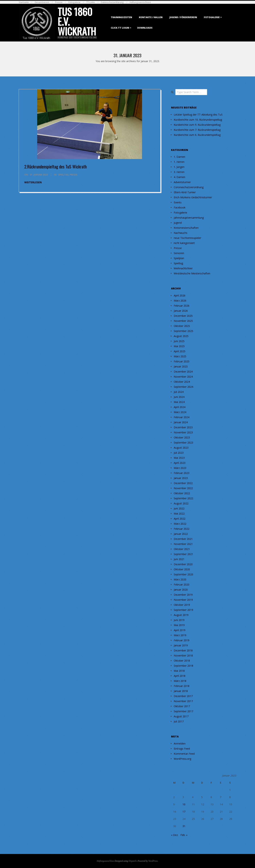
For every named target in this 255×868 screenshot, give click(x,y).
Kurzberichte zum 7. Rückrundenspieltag (197, 130)
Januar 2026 (181, 311)
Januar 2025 (181, 366)
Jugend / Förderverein (183, 17)
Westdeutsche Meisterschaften (192, 273)
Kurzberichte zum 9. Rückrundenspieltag (197, 125)
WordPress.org (182, 759)
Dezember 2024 (183, 372)
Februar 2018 (182, 686)
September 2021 (183, 554)
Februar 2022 (182, 529)
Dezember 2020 (183, 564)
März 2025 (180, 356)
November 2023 (183, 432)
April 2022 (180, 519)
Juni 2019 (179, 620)
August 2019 (181, 615)
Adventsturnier (182, 182)
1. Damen (179, 157)
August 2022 (181, 503)
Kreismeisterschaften (186, 228)
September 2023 (183, 443)
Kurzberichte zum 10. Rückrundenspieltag (198, 120)
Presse (59, 2)
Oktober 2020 (182, 569)
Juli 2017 (179, 721)
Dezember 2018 (183, 650)
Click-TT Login (120, 28)
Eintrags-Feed (182, 749)
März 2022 (180, 524)
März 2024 (180, 412)
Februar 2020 (182, 584)
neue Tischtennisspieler (187, 238)
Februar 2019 (182, 640)
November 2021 (183, 544)
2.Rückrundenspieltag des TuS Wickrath (55, 166)
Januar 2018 (181, 691)
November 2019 (183, 600)
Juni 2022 (179, 508)
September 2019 (183, 610)
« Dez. (175, 835)
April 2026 (180, 295)
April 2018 (180, 676)
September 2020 (183, 574)
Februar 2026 (182, 306)
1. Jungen (179, 167)
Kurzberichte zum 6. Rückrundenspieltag (197, 135)
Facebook (180, 207)
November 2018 (183, 655)
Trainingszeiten (121, 17)
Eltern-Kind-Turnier (185, 192)
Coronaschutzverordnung (189, 187)
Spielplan (179, 258)
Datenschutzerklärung (112, 2)
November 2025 (183, 321)
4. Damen (179, 177)
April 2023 (180, 463)
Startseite (24, 2)
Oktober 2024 (182, 382)
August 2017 (181, 716)
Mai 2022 (179, 514)
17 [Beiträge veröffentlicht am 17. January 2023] (184, 812)
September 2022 (183, 498)
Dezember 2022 (183, 483)
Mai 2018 (179, 671)
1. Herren (179, 162)
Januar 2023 (181, 478)
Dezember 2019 (183, 595)
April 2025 (180, 351)
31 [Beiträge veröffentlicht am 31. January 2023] (184, 826)
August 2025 (181, 336)
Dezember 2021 (183, 539)
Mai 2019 (179, 625)
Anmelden (180, 743)
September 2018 (183, 666)
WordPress (153, 861)
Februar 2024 (182, 417)
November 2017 (183, 701)
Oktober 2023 (182, 437)
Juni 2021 (179, 559)
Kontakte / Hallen (151, 17)
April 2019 (180, 630)
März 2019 (180, 635)
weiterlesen (33, 182)
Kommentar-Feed (184, 754)
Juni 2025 (179, 341)
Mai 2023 (179, 458)
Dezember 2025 (183, 316)
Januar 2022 (181, 534)
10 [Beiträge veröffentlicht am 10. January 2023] (184, 804)
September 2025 (183, 331)
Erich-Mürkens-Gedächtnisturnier (193, 197)
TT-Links (91, 2)
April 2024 (180, 407)
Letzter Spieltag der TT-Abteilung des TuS (198, 115)
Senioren (179, 253)
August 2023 (181, 448)
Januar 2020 (181, 590)
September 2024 (183, 387)
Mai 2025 (179, 346)
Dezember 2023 (183, 427)
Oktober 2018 (182, 661)
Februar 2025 (182, 361)
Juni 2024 (179, 397)
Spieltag (63, 175)
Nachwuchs (181, 233)
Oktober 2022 (182, 493)
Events (178, 202)
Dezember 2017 (183, 696)
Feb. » (184, 835)
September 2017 (183, 711)
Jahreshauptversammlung (189, 218)
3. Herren (179, 172)
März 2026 (180, 301)
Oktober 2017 (182, 706)
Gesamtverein (42, 2)
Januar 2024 (181, 422)
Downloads (145, 28)
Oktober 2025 (182, 326)
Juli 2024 (179, 392)
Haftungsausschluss (140, 2)
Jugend (178, 223)
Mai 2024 (179, 402)
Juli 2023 (179, 453)
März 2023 (180, 468)
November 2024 (183, 377)
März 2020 (180, 579)
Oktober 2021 (182, 549)
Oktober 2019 (182, 605)
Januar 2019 (181, 645)
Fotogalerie (74, 2)
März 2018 (180, 681)
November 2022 (183, 488)
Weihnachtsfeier (183, 268)
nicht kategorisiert (184, 243)
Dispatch (132, 861)
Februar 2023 (182, 473)
